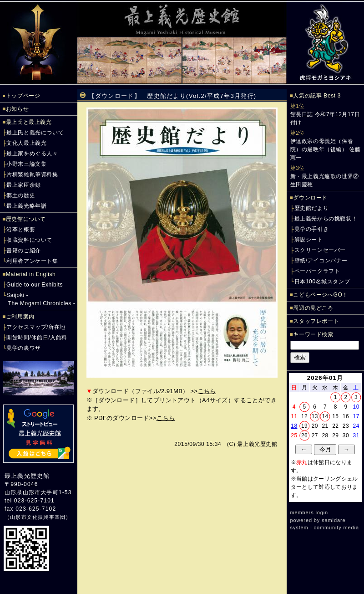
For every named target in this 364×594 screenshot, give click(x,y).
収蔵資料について (29, 240)
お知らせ (17, 109)
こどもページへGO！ (321, 295)
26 (304, 435)
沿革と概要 (21, 230)
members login (309, 512)
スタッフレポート (316, 321)
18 (294, 426)
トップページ (23, 96)
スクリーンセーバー (320, 250)
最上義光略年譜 (26, 206)
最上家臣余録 (24, 185)
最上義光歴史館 (27, 476)
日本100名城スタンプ (322, 282)
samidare (334, 520)
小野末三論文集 (26, 164)
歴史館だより (312, 208)
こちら (207, 391)
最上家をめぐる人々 (32, 154)
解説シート (309, 240)
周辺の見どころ (313, 308)
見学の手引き (312, 229)
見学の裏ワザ (24, 348)
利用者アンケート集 (32, 261)
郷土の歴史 (21, 195)
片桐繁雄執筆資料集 (32, 174)
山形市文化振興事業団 (38, 517)
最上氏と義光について (35, 133)
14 (325, 416)
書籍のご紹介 (24, 251)
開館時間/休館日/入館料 (37, 338)
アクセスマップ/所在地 (36, 327)
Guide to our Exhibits (35, 285)
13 (315, 416)
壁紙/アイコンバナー (321, 261)
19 (304, 426)
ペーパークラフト (317, 271)
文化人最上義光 (26, 143)
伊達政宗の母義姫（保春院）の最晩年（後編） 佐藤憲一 (326, 149)
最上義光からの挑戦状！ (326, 219)
